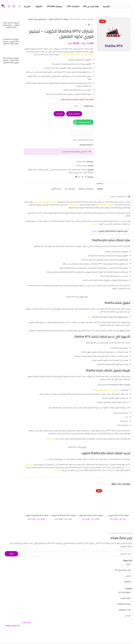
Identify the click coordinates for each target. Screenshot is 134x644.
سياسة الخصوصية (124, 604)
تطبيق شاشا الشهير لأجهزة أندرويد (46, 202)
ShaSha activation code (63, 170)
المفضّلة (127, 582)
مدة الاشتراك (89, 106)
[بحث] (9, 6)
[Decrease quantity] (92, 114)
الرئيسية (91, 19)
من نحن (128, 615)
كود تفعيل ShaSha (75, 172)
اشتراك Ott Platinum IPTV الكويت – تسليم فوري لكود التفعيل (63, 517)
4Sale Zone (118, 538)
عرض (95, 231)
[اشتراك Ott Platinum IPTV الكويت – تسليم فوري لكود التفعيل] (63, 501)
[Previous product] (92, 25)
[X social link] (83, 177)
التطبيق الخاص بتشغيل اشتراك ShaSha (106, 390)
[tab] (100, 187)
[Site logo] (121, 6)
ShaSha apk (76, 170)
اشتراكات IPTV (75, 19)
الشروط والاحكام (125, 592)
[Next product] (86, 25)
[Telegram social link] (76, 177)
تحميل (90, 317)
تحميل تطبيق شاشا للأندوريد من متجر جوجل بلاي (76, 54)
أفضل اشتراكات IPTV (41, 170)
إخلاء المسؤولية (125, 610)
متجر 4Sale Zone (74, 205)
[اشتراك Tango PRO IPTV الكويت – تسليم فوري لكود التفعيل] (36, 501)
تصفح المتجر (50, 439)
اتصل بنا (95, 224)
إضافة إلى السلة (74, 114)
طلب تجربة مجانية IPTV (122, 570)
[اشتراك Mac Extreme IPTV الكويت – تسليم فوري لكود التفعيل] (91, 501)
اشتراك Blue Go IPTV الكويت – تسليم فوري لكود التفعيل (118, 517)
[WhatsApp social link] (19, 6)
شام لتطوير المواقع (13, 625)
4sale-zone (27, 623)
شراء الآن (59, 114)
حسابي (128, 576)
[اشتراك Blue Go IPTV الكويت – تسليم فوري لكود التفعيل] (118, 501)
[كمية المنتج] (88, 114)
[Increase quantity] (85, 114)
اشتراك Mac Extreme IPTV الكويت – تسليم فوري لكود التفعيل (91, 517)
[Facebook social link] (86, 177)
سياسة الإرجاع (126, 598)
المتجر (84, 19)
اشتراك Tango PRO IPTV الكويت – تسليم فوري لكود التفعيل (36, 517)
